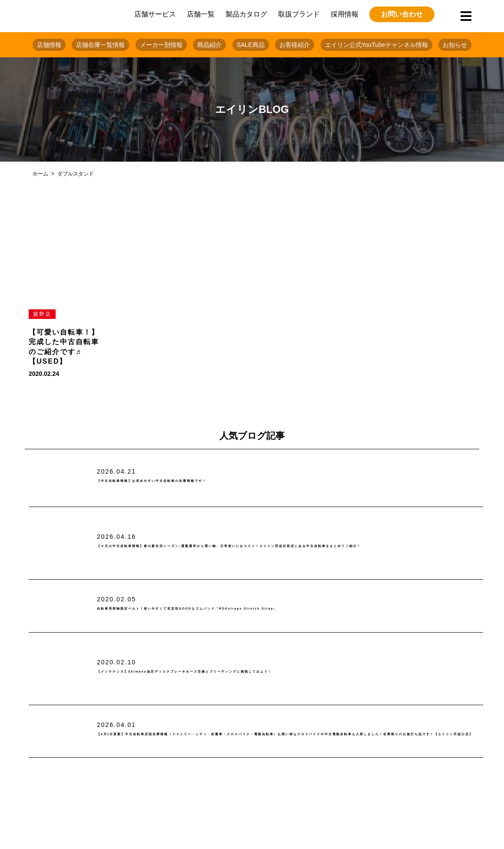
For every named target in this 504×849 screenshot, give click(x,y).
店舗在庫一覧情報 (100, 45)
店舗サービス (155, 14)
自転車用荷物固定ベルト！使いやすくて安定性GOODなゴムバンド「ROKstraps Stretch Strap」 (274, 609)
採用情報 (345, 14)
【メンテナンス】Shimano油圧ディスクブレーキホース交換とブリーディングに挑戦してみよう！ (271, 672)
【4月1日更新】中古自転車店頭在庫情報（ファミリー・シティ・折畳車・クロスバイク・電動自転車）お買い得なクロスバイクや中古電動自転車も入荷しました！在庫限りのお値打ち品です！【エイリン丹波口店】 (289, 735)
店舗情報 (49, 45)
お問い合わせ (402, 14)
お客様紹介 (295, 45)
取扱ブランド (299, 14)
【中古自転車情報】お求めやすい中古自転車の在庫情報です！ (206, 481)
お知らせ (455, 45)
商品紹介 (209, 45)
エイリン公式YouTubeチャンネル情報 (376, 45)
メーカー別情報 (161, 45)
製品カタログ (246, 14)
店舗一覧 (201, 14)
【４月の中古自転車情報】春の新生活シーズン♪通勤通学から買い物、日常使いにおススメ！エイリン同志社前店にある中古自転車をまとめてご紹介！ (287, 546)
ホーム (40, 174)
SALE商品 (251, 45)
